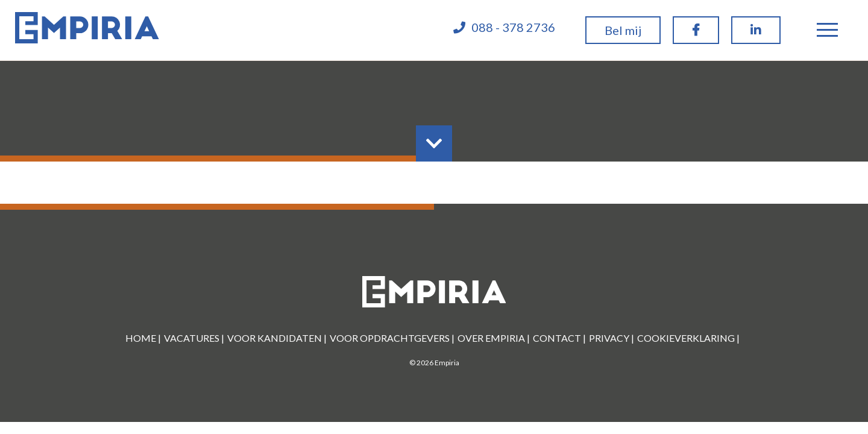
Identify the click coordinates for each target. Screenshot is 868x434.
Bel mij (623, 30)
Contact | (559, 338)
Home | (143, 338)
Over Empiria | (494, 338)
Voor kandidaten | (277, 338)
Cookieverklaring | (688, 338)
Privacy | (612, 338)
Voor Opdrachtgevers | (392, 338)
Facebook (696, 41)
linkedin (756, 41)
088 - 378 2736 (513, 27)
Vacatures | (194, 338)
